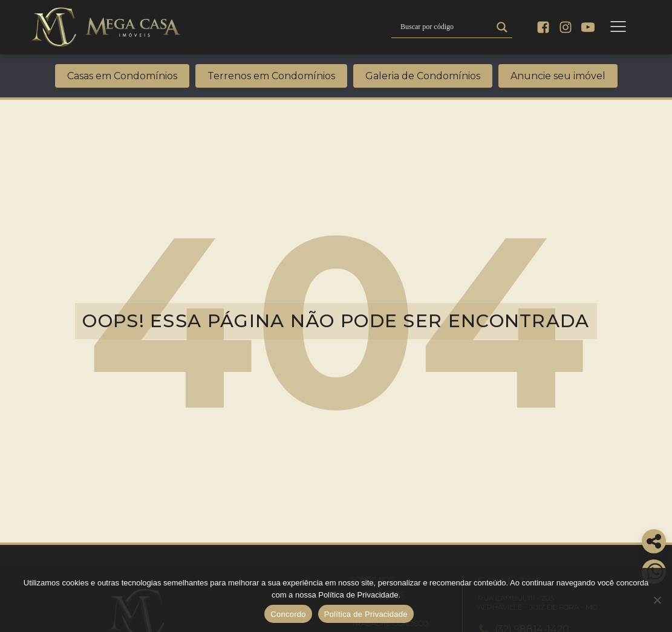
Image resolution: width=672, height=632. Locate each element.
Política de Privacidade (366, 614)
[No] (657, 600)
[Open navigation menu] (618, 27)
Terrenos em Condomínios (271, 76)
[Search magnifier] (502, 27)
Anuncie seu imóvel (558, 76)
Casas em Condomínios (122, 76)
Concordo (288, 614)
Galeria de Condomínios (423, 76)
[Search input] (445, 27)
